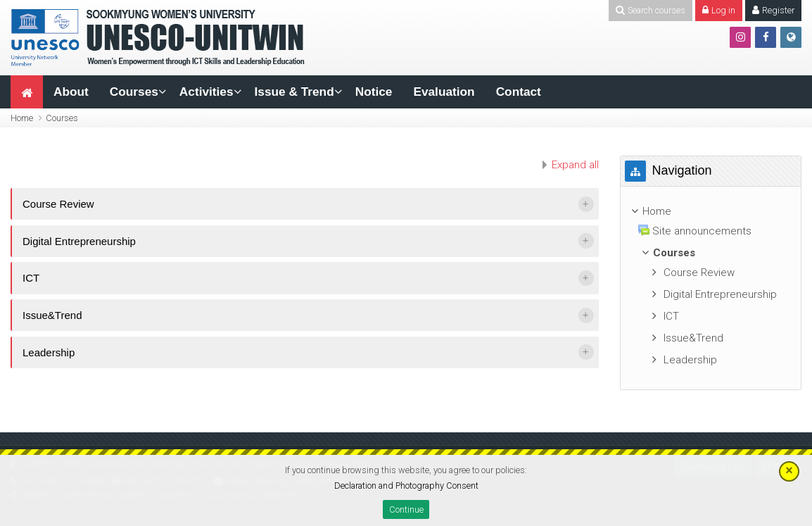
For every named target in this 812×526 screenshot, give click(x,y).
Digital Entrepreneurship (79, 241)
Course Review (58, 204)
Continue (406, 509)
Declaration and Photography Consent (406, 486)
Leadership (49, 352)
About (71, 92)
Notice (374, 92)
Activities (207, 92)
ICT (31, 278)
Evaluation (444, 92)
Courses (134, 92)
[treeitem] (711, 212)
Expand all (575, 165)
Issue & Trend (294, 92)
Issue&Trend (52, 315)
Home (22, 118)
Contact (519, 92)
